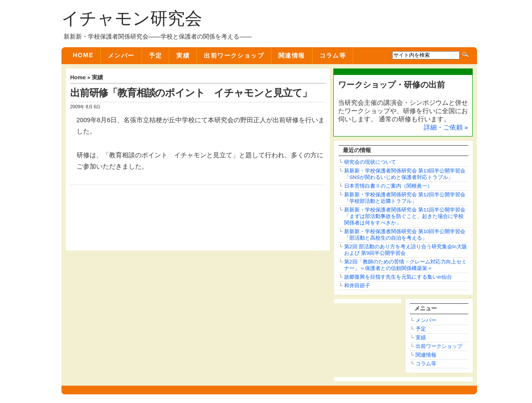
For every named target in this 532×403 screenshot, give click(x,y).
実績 (183, 55)
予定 (156, 55)
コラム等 (333, 55)
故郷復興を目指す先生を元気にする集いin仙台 (398, 277)
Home (83, 55)
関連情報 (292, 55)
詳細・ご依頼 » (446, 127)
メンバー (121, 55)
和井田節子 (357, 285)
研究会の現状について (370, 162)
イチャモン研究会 (132, 18)
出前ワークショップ (234, 55)
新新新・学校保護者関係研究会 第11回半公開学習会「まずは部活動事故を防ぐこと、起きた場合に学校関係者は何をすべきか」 (405, 216)
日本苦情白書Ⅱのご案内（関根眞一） (388, 186)
